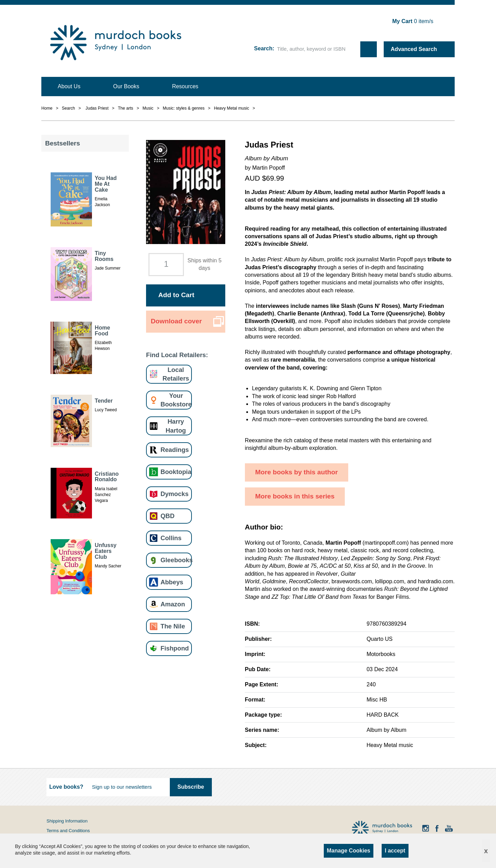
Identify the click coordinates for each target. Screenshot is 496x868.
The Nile (173, 626)
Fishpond (175, 648)
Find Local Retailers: (177, 355)
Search (263, 48)
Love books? (66, 787)
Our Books (126, 86)
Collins (171, 538)
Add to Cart (176, 295)
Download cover (176, 321)
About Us (69, 86)
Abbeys (172, 582)
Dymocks (174, 494)
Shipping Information (67, 821)
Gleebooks (177, 560)
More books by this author (297, 472)
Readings (175, 450)
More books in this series (295, 496)
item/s (413, 21)
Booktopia (176, 472)
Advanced (414, 49)
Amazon (173, 604)
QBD (168, 516)
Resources (185, 86)
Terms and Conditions (68, 831)
